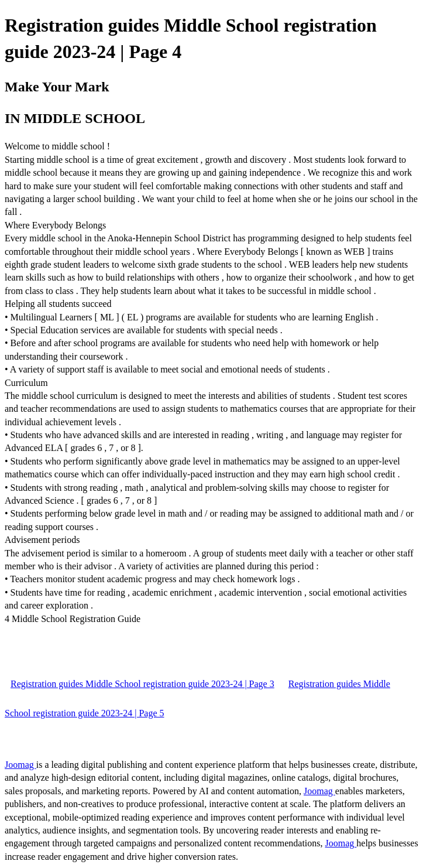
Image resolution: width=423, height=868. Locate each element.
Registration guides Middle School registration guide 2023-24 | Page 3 (142, 684)
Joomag (20, 765)
